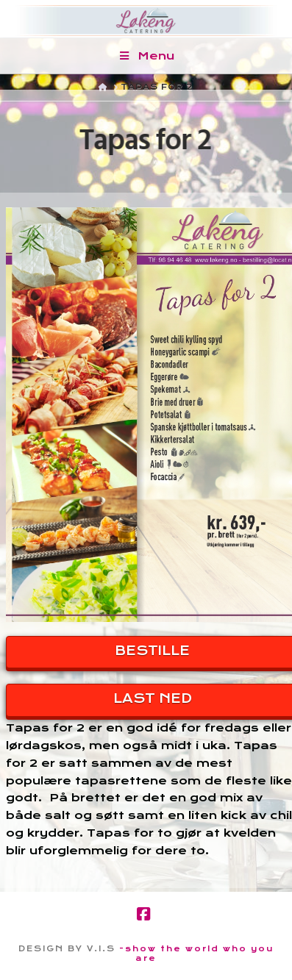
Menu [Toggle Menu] (146, 56)
